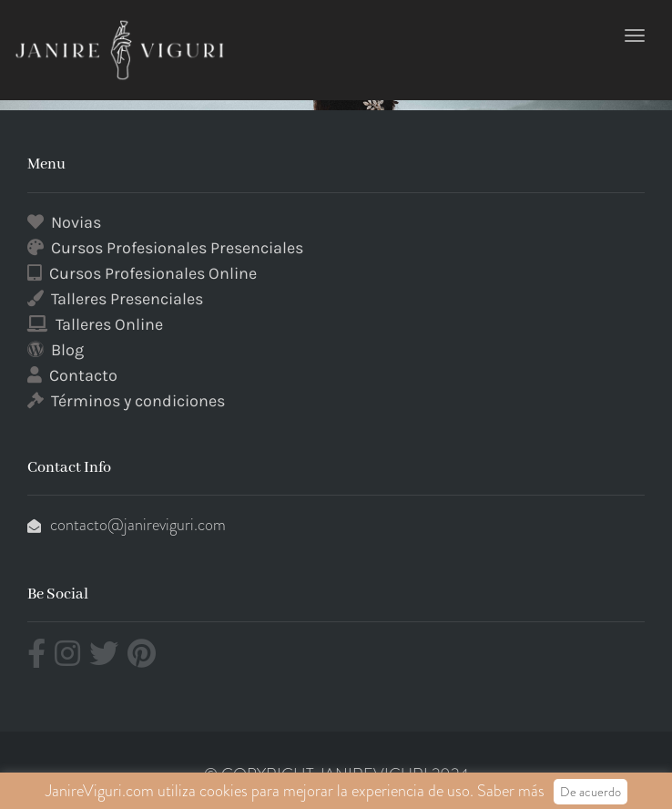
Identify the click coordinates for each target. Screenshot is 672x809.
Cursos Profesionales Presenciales (177, 248)
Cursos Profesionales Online (153, 273)
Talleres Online (109, 324)
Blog (67, 350)
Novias (76, 222)
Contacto (83, 375)
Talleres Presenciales (127, 299)
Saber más (511, 791)
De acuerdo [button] (591, 792)
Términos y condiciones (138, 401)
